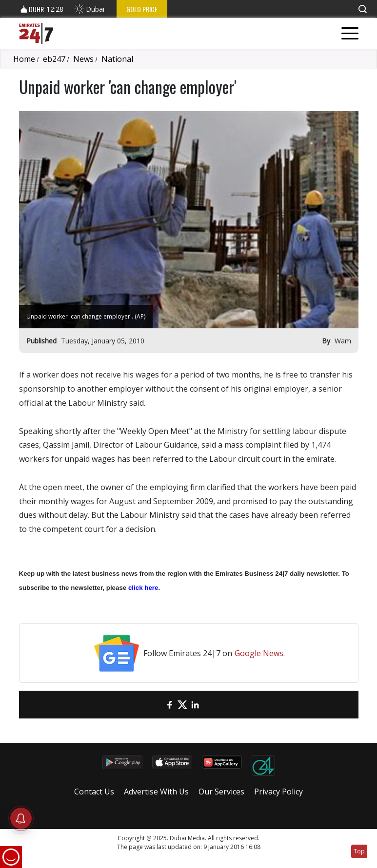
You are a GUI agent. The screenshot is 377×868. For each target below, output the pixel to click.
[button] (362, 9)
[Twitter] (182, 705)
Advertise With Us (156, 792)
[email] (157, 705)
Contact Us (94, 792)
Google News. (260, 653)
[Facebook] (170, 705)
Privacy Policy (278, 792)
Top (359, 851)
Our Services (221, 792)
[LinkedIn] (195, 705)
